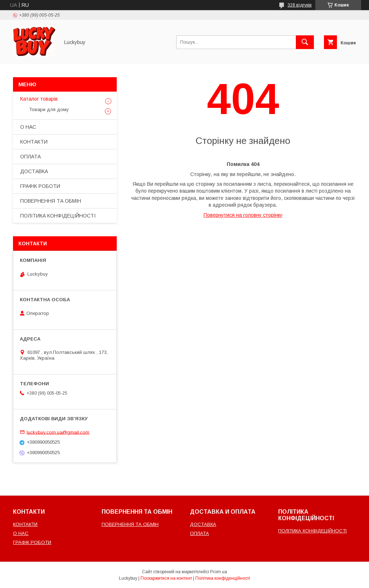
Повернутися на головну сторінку (243, 215)
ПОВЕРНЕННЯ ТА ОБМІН (51, 201)
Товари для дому (49, 109)
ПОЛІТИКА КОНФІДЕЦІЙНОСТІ (58, 216)
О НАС (28, 127)
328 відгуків (300, 5)
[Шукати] (305, 42)
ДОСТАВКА (34, 171)
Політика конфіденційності (223, 578)
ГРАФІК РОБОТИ (40, 186)
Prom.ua (219, 572)
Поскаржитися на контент (166, 578)
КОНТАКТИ (34, 142)
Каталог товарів (39, 99)
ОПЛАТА (30, 157)
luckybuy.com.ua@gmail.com (58, 432)
